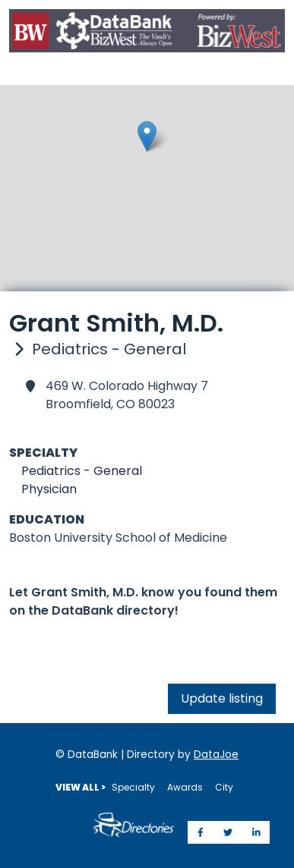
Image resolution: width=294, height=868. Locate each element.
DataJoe (216, 755)
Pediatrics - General (82, 471)
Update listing (222, 698)
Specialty (133, 787)
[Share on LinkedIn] (256, 832)
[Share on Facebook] (201, 832)
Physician (49, 489)
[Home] (147, 33)
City (224, 787)
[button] (147, 136)
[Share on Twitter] (228, 832)
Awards (185, 787)
